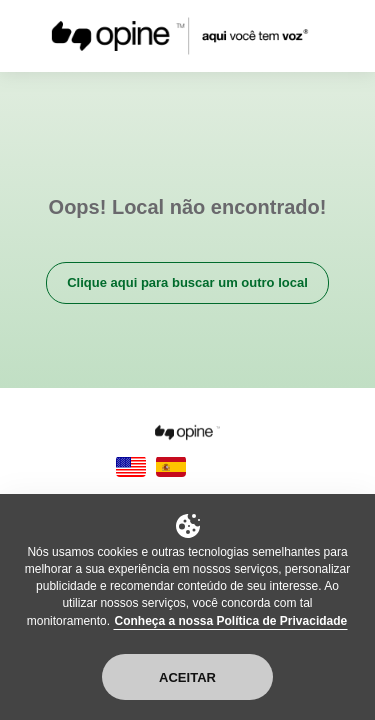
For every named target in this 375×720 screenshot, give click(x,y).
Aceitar (187, 677)
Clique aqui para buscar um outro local (187, 282)
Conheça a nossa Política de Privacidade (230, 621)
